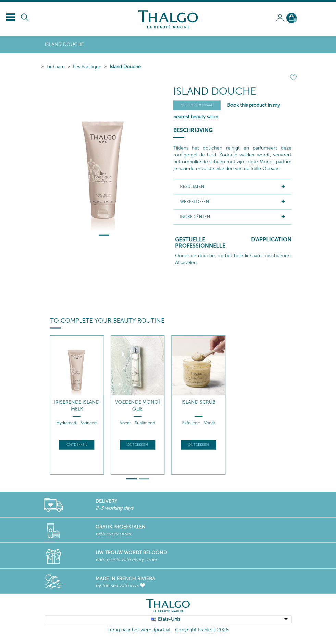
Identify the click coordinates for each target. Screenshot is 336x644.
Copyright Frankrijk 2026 (202, 630)
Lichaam (56, 67)
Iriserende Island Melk (77, 406)
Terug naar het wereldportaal (139, 630)
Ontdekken (77, 445)
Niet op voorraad (197, 105)
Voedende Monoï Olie (138, 406)
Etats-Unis (169, 619)
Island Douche (125, 67)
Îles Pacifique (87, 67)
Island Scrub (198, 402)
